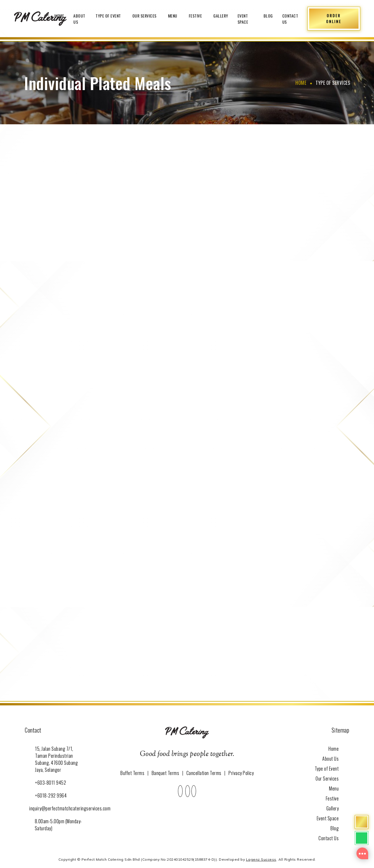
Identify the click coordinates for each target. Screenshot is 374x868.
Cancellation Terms (204, 773)
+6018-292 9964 (51, 795)
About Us (79, 19)
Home (59, 16)
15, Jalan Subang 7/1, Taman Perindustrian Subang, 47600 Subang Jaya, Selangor (56, 759)
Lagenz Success (261, 859)
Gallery (221, 16)
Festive (196, 16)
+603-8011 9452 (51, 783)
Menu (174, 16)
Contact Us (290, 19)
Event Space (243, 19)
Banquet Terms (166, 773)
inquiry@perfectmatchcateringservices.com (70, 808)
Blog (268, 16)
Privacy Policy (241, 773)
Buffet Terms (132, 773)
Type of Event (109, 16)
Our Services (146, 16)
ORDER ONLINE (334, 18)
